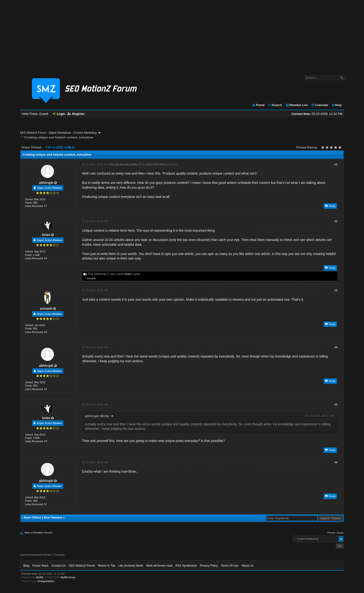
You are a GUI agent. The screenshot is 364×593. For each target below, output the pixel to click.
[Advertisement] (182, 35)
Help (337, 105)
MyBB (40, 577)
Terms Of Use (230, 566)
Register (76, 114)
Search (275, 105)
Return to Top (107, 566)
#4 (336, 347)
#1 (336, 164)
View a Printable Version (38, 533)
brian (46, 235)
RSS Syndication (186, 566)
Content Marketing (85, 133)
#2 (336, 221)
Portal (258, 105)
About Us (247, 566)
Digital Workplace (60, 133)
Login (59, 114)
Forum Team (40, 566)
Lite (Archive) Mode (131, 566)
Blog (26, 566)
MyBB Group (68, 577)
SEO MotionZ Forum (33, 133)
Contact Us (59, 566)
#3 (336, 290)
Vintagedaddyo (46, 581)
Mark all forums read (159, 566)
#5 (336, 404)
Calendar (320, 105)
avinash (91, 278)
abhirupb (46, 183)
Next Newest (53, 517)
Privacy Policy (209, 566)
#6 (336, 462)
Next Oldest (33, 517)
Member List (297, 105)
